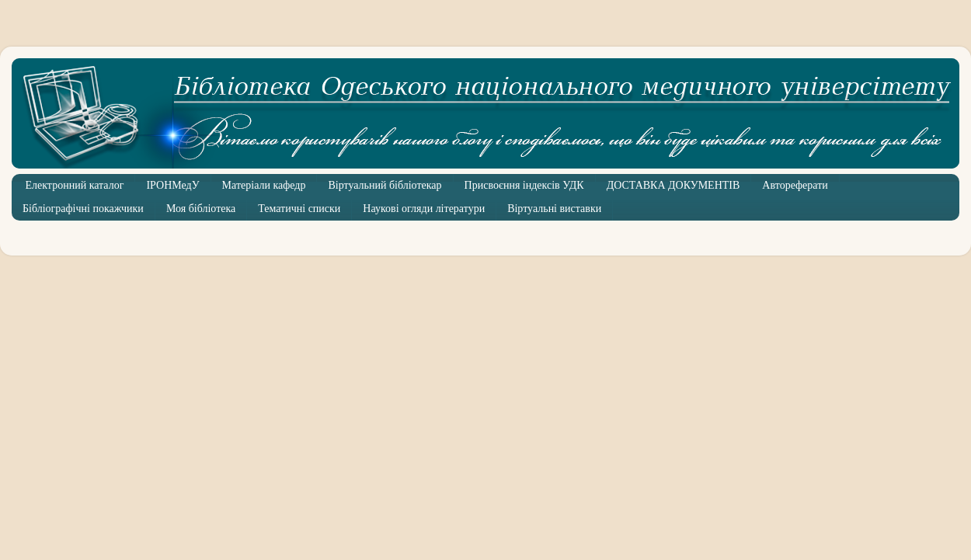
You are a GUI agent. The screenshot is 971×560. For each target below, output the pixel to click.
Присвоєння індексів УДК (524, 185)
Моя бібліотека (201, 209)
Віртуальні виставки (554, 209)
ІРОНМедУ (172, 185)
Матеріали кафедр (264, 185)
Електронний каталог (75, 185)
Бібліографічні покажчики (83, 209)
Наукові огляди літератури (424, 209)
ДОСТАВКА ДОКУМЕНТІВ (673, 185)
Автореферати (795, 185)
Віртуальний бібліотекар (385, 185)
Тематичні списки (299, 209)
